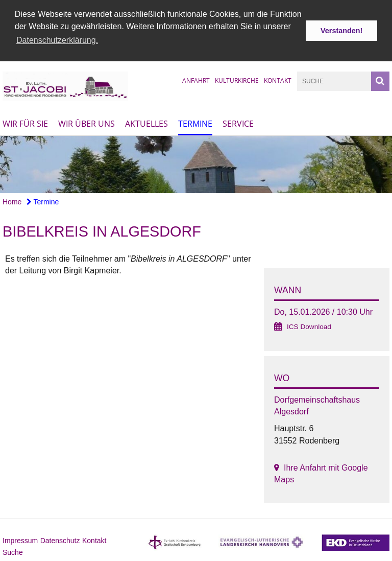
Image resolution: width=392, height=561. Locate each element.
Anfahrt (196, 79)
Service (238, 123)
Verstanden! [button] (341, 31)
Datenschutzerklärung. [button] (57, 40)
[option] (196, 163)
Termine (195, 123)
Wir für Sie (25, 123)
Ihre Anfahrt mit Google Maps (321, 473)
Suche (13, 551)
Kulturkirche (237, 79)
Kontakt (278, 79)
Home (12, 201)
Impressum (20, 540)
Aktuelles (146, 123)
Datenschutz (60, 540)
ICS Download (309, 326)
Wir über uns (87, 123)
